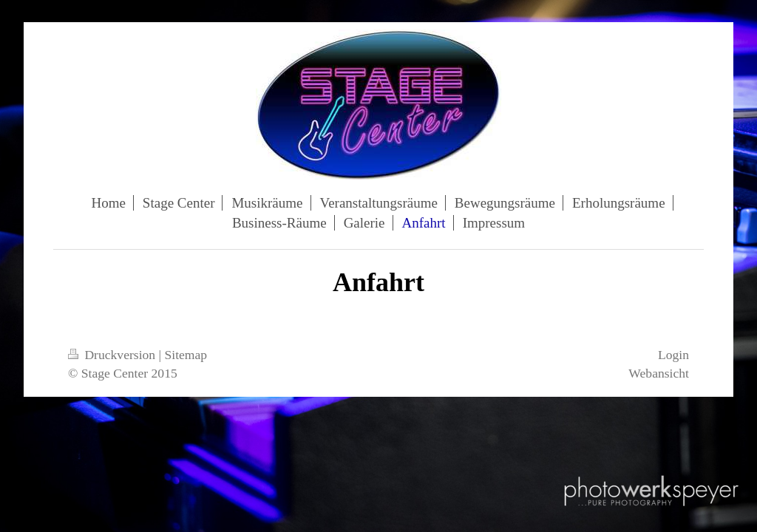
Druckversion (113, 355)
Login (673, 355)
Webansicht (659, 373)
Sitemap (186, 355)
